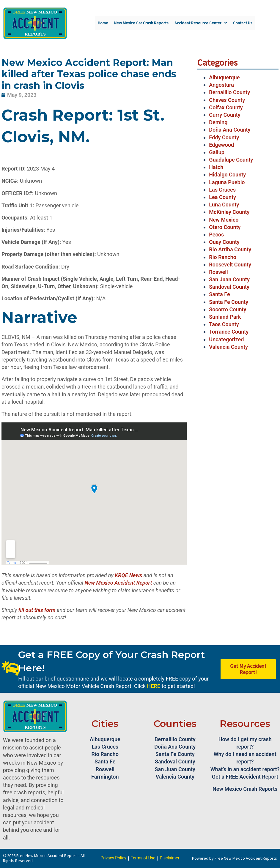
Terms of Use (143, 858)
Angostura (221, 85)
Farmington (105, 777)
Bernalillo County (229, 92)
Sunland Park (225, 317)
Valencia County (228, 347)
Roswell (218, 272)
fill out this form (37, 610)
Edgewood (221, 145)
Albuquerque (224, 77)
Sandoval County (229, 287)
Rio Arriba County (230, 249)
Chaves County (227, 100)
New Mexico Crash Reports (245, 789)
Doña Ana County (230, 130)
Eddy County (224, 137)
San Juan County (229, 279)
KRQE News (128, 575)
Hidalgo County (227, 175)
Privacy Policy (113, 858)
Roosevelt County (230, 265)
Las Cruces (222, 190)
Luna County (224, 205)
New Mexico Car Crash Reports (141, 23)
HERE (154, 686)
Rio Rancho (223, 257)
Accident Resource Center (201, 23)
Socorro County (228, 309)
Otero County (225, 227)
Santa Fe (219, 294)
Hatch (216, 167)
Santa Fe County (229, 302)
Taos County (224, 324)
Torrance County (229, 332)
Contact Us (243, 23)
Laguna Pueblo (227, 182)
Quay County (224, 242)
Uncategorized (226, 339)
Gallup (217, 152)
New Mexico (224, 220)
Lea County (222, 197)
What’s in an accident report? (245, 769)
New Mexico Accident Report (118, 583)
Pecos (216, 235)
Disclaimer (170, 858)
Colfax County (226, 107)
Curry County (225, 115)
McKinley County (229, 212)
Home (103, 23)
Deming (218, 122)
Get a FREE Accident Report (245, 777)
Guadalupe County (231, 160)
